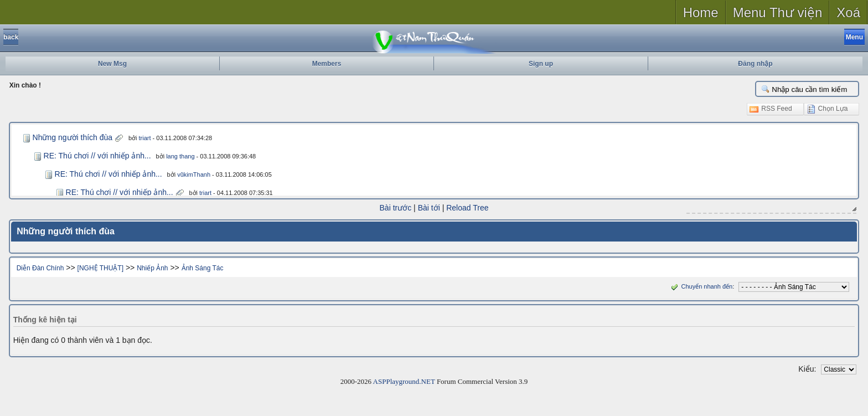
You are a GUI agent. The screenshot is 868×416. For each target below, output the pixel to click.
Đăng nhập (755, 64)
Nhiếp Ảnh (152, 268)
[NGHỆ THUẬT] (100, 268)
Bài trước (396, 208)
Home (701, 12)
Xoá (848, 12)
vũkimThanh (194, 174)
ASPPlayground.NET (404, 381)
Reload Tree (467, 208)
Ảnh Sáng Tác (203, 268)
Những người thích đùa (73, 137)
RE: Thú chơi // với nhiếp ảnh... (97, 156)
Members (327, 64)
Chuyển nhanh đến (701, 286)
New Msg (112, 64)
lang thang (180, 156)
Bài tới (429, 208)
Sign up (541, 64)
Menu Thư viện (778, 12)
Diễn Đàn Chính (40, 268)
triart (145, 138)
